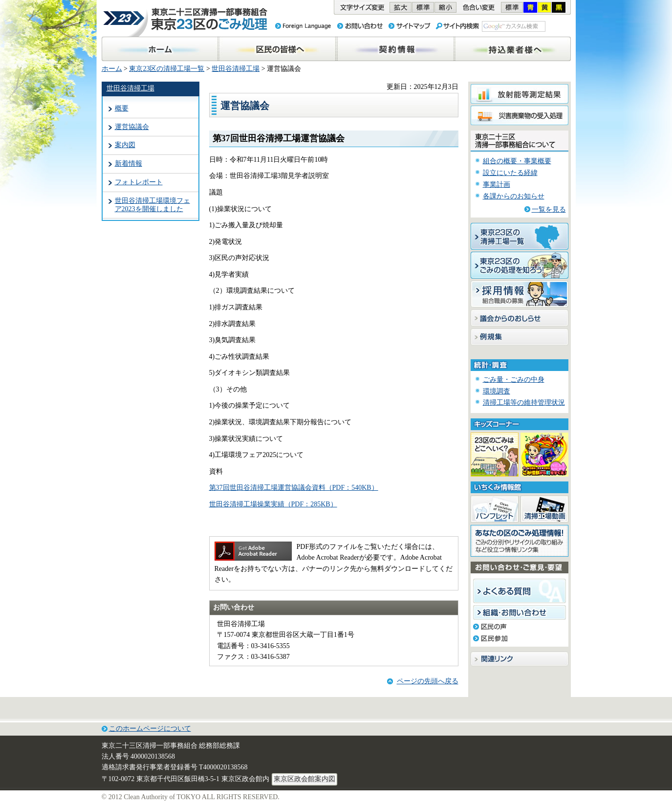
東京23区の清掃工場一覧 (167, 69)
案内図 (125, 145)
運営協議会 (132, 127)
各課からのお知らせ (514, 196)
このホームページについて (150, 729)
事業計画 (497, 185)
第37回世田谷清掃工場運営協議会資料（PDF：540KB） (294, 488)
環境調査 (497, 391)
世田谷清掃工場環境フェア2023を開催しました (152, 205)
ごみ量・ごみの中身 (514, 380)
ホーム (112, 69)
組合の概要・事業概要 (517, 161)
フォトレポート (139, 182)
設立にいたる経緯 (510, 173)
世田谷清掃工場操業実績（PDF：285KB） (273, 504)
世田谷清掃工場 (236, 69)
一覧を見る (549, 209)
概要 (122, 108)
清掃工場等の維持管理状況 (524, 403)
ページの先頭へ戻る (428, 681)
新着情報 (129, 163)
